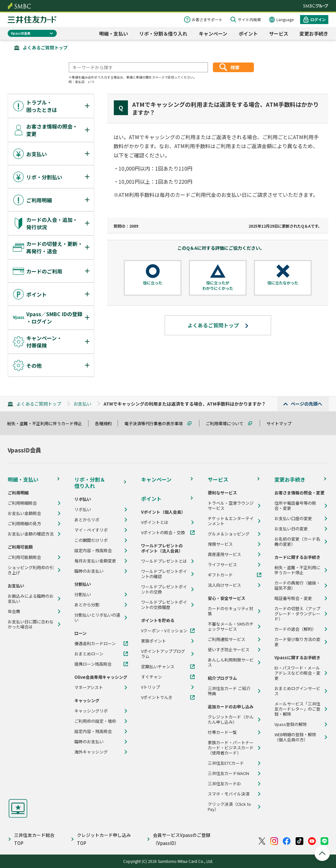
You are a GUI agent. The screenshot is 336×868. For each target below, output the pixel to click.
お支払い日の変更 (291, 529)
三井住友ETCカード (226, 763)
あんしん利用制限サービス (231, 662)
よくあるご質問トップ (45, 47)
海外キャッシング (91, 752)
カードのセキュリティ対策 (231, 611)
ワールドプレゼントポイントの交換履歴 (164, 605)
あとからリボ (87, 520)
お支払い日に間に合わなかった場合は (31, 624)
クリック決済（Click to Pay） (229, 807)
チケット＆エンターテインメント (231, 521)
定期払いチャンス (158, 667)
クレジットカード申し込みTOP (104, 839)
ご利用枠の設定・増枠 (95, 721)
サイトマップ (282, 423)
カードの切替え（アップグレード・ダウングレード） (297, 614)
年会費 (14, 611)
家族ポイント (154, 641)
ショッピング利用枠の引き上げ (31, 570)
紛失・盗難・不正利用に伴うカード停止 (47, 423)
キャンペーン (213, 34)
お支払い (82, 404)
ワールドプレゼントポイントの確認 (164, 574)
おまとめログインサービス (297, 691)
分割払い (83, 594)
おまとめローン (89, 654)
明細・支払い (113, 34)
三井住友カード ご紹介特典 (229, 691)
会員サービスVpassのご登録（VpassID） (182, 839)
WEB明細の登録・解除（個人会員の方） (295, 737)
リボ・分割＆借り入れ (163, 34)
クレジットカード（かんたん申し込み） (231, 720)
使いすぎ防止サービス (229, 650)
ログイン (318, 19)
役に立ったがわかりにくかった (218, 286)
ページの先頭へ (307, 404)
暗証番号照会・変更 (293, 598)
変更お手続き (314, 34)
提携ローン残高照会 (93, 664)
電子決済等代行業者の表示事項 (156, 423)
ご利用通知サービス (227, 639)
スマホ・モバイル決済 (229, 794)
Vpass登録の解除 (291, 724)
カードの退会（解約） (295, 629)
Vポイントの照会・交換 (163, 533)
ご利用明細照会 (22, 503)
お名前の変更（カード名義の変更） (297, 542)
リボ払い (83, 510)
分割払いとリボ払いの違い (97, 618)
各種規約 (106, 423)
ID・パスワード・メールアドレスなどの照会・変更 (297, 673)
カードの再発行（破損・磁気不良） (297, 586)
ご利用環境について (227, 423)
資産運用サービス (224, 554)
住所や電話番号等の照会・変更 (295, 506)
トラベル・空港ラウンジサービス (231, 506)
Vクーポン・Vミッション (164, 631)
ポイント (248, 34)
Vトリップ (151, 687)
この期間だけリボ (91, 540)
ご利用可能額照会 (24, 557)
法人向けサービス (224, 585)
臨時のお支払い (89, 571)
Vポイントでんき (157, 697)
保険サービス (220, 544)
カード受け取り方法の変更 (297, 642)
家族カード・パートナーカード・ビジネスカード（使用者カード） (231, 748)
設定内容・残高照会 (93, 551)
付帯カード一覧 (222, 732)
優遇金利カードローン (95, 644)
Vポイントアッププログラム (163, 654)
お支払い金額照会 (24, 513)
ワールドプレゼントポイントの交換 (164, 589)
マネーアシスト (89, 687)
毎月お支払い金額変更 (95, 561)
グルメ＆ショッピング (229, 534)
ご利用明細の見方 (24, 524)
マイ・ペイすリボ (91, 530)
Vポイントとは (155, 522)
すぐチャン (151, 677)
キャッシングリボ (91, 711)
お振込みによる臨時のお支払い (31, 599)
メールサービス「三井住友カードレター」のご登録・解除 (297, 709)
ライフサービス (222, 565)
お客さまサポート (207, 19)
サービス (279, 34)
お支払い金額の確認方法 (31, 534)
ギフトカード (220, 575)
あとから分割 (87, 605)
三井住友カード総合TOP (34, 839)
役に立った (153, 283)
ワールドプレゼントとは (164, 561)
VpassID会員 (21, 33)
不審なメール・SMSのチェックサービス (231, 627)
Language (285, 19)
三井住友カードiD (224, 784)
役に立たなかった (283, 283)
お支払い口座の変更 (293, 518)
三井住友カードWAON (228, 773)
